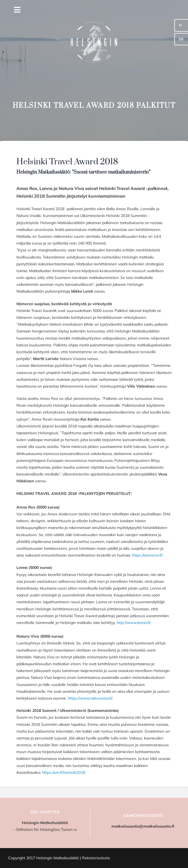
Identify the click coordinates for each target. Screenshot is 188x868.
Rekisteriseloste (96, 858)
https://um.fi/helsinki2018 (64, 772)
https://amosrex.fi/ (147, 555)
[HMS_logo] (94, 5)
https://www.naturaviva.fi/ (90, 698)
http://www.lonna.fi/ (134, 623)
